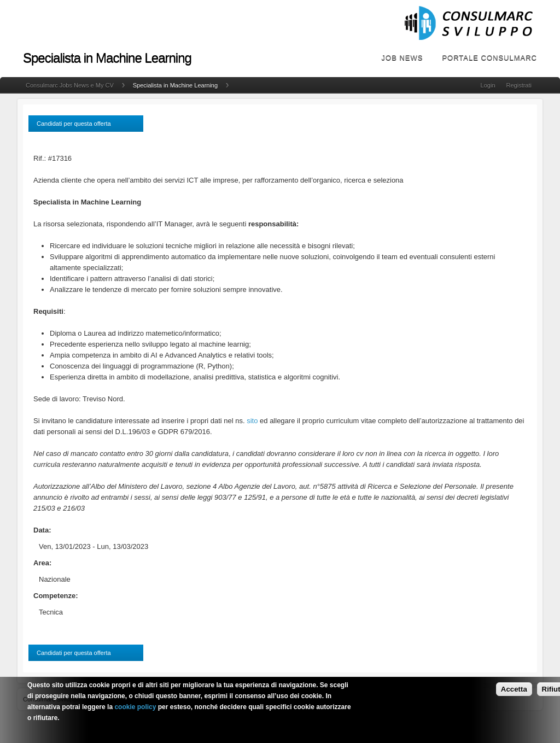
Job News (402, 58)
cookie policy (135, 710)
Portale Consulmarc (489, 58)
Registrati (519, 85)
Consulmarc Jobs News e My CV (70, 85)
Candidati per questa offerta (74, 124)
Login (488, 85)
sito (252, 421)
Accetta (514, 692)
